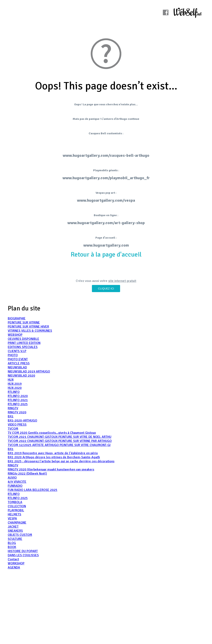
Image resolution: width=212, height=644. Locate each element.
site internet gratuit (122, 281)
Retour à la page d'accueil (106, 254)
